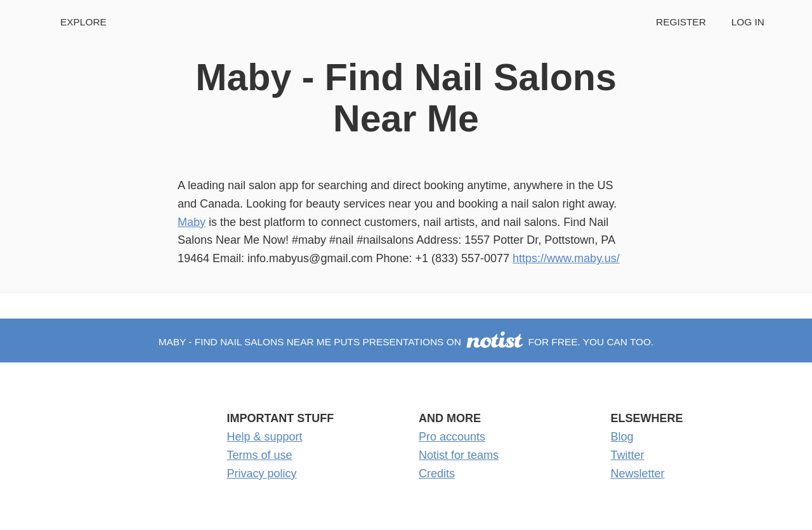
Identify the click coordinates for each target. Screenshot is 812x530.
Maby (192, 222)
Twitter (628, 455)
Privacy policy (262, 474)
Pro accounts (452, 437)
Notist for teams (459, 455)
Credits (437, 474)
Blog (622, 437)
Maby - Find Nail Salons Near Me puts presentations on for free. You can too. (406, 342)
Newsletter (638, 474)
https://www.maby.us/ (566, 258)
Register (681, 22)
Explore (83, 22)
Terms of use (260, 455)
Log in (748, 22)
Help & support (265, 437)
